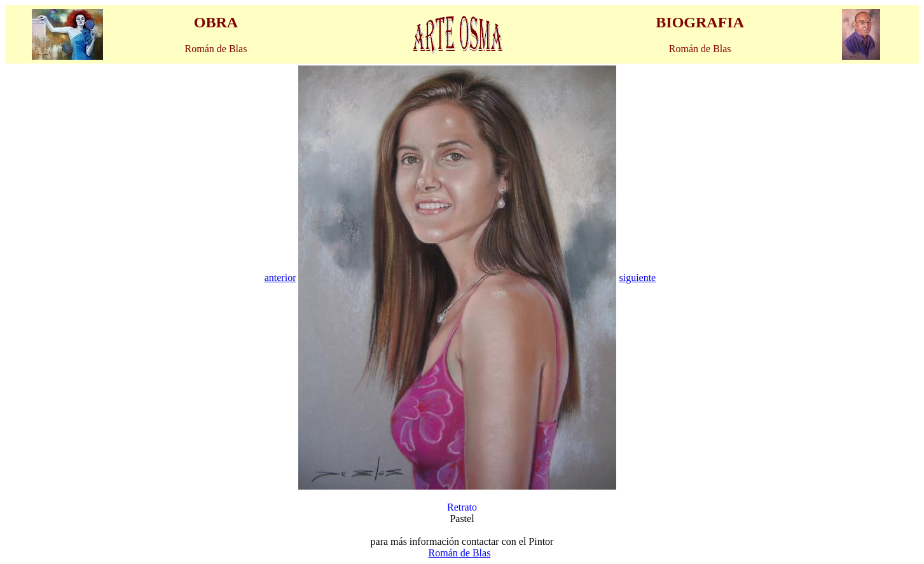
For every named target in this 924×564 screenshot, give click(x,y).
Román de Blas (460, 553)
